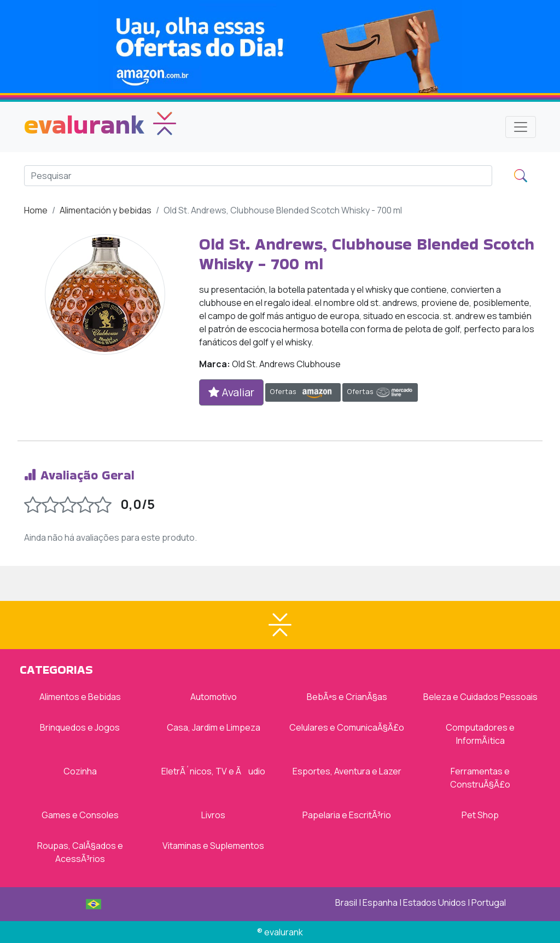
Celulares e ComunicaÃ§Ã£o (347, 727)
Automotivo (214, 697)
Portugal (489, 902)
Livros (213, 815)
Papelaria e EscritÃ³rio (347, 815)
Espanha (380, 902)
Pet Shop (480, 815)
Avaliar (231, 392)
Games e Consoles (80, 815)
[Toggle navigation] (521, 127)
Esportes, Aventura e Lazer (347, 771)
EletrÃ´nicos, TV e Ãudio (213, 771)
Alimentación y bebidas (106, 210)
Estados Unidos (434, 902)
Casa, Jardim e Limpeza (214, 727)
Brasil (346, 902)
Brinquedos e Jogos (80, 727)
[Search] (258, 176)
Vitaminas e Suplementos (213, 846)
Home (36, 210)
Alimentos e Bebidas (80, 697)
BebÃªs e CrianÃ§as (347, 697)
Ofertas (303, 392)
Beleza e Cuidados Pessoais (480, 697)
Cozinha (80, 771)
